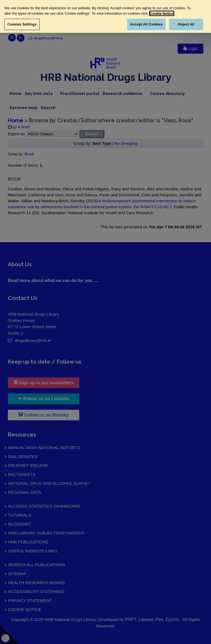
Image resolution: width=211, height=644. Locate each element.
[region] (105, 16)
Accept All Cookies (146, 24)
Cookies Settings (22, 24)
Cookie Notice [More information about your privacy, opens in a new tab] (162, 13)
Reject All (186, 24)
